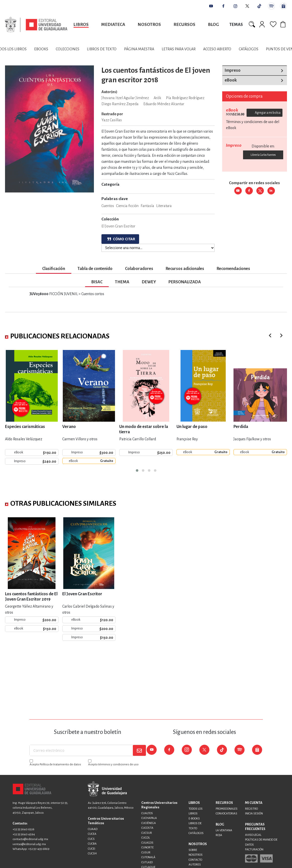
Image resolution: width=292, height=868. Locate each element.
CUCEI (92, 849)
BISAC (97, 282)
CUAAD (93, 829)
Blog (213, 25)
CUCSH (92, 854)
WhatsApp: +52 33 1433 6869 (31, 849)
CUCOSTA (147, 828)
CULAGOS (147, 843)
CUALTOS (147, 813)
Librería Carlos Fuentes (263, 155)
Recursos (184, 25)
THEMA (122, 282)
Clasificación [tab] (54, 269)
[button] (137, 470)
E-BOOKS (194, 819)
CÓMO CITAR (121, 239)
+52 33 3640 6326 (23, 829)
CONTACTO (195, 860)
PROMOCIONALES (227, 809)
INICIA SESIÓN (254, 814)
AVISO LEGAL (253, 835)
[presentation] (281, 336)
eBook (231, 80)
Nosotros (149, 25)
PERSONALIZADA (185, 282)
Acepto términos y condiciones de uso (113, 764)
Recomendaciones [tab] (233, 269)
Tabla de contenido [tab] (95, 269)
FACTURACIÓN (254, 850)
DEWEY (149, 282)
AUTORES (195, 865)
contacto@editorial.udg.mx (30, 839)
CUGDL (146, 838)
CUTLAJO (147, 862)
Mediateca (113, 25)
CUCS (91, 839)
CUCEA (92, 834)
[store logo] (36, 25)
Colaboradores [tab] (139, 269)
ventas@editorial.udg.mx (29, 844)
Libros (81, 25)
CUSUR (146, 853)
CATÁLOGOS (196, 833)
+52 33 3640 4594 (24, 834)
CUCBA (92, 844)
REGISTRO (251, 809)
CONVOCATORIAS (226, 814)
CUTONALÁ (148, 857)
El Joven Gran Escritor (118, 226)
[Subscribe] (139, 750)
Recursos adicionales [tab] (185, 269)
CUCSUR (147, 833)
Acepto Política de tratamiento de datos (55, 764)
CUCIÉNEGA (149, 823)
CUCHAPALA (149, 818)
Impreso (233, 70)
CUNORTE (148, 847)
